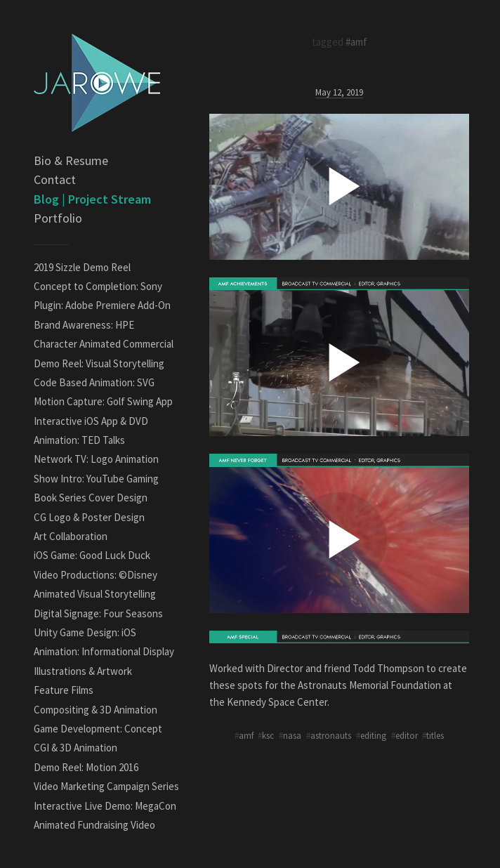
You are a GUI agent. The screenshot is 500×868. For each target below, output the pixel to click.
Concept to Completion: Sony (98, 286)
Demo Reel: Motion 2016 (86, 767)
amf (246, 735)
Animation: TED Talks (79, 440)
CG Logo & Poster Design (89, 517)
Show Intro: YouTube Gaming (96, 479)
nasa (292, 735)
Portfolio (58, 218)
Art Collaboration (71, 536)
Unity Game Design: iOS (85, 632)
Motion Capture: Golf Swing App (103, 401)
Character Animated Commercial (104, 344)
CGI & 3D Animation (75, 748)
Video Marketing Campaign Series (106, 786)
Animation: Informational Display (104, 651)
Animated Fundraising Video (94, 825)
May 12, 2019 (339, 92)
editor (407, 735)
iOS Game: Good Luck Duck (92, 555)
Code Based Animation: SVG (94, 382)
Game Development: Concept (98, 729)
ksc (268, 735)
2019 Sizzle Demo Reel (82, 267)
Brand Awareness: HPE (84, 325)
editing (373, 735)
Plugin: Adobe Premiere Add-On (102, 305)
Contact (55, 179)
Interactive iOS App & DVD (91, 421)
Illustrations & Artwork (83, 671)
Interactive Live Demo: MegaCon (105, 806)
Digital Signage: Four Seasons (98, 613)
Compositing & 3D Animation (96, 710)
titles (435, 735)
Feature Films (64, 690)
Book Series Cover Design (91, 498)
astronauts (331, 735)
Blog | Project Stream (92, 199)
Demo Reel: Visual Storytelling (99, 363)
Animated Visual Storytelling (95, 594)
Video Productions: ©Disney (96, 575)
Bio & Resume (71, 160)
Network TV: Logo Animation (96, 459)
